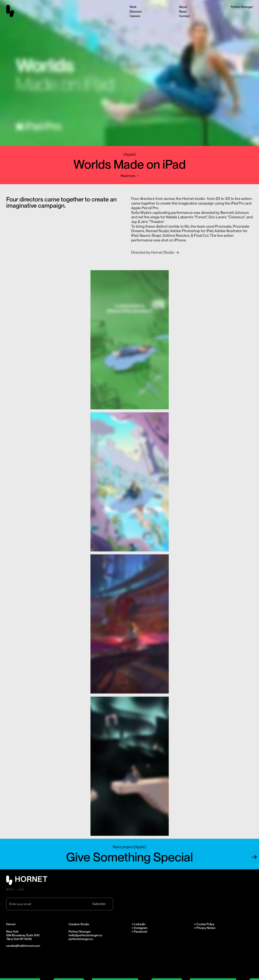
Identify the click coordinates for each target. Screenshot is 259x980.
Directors (136, 11)
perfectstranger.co (81, 939)
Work (133, 7)
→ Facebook (139, 932)
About (183, 7)
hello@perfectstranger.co (85, 935)
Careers (135, 16)
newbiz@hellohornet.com (23, 946)
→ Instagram (139, 928)
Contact (184, 16)
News (183, 11)
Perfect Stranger (242, 7)
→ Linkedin (139, 924)
